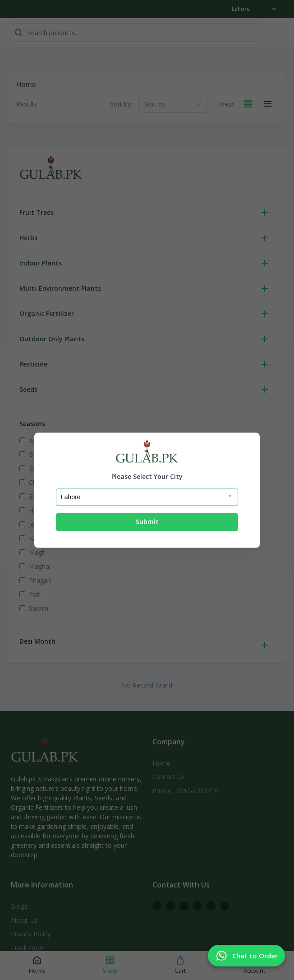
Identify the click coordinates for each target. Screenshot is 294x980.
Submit (147, 522)
